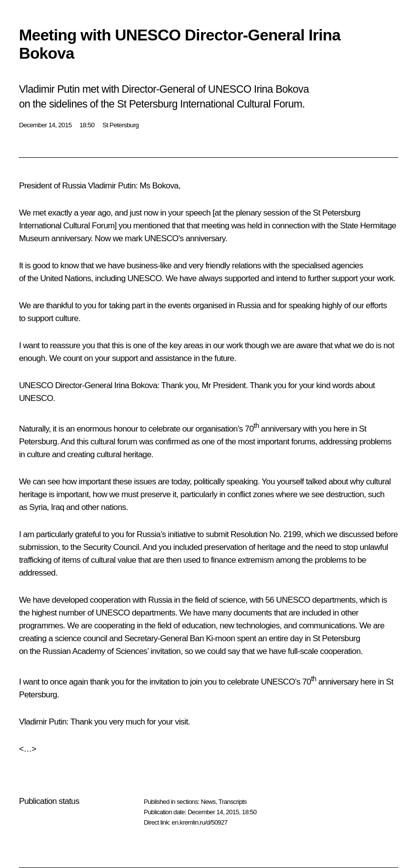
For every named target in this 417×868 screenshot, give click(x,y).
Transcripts (232, 802)
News (208, 802)
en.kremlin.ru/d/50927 (199, 822)
